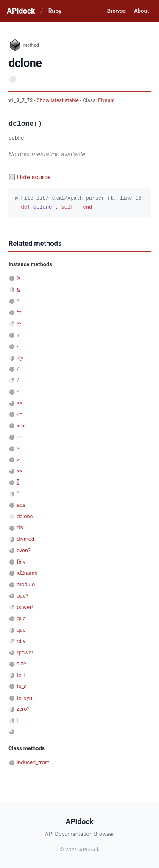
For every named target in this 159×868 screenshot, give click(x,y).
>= (20, 460)
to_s (22, 686)
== (20, 437)
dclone (25, 516)
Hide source (34, 177)
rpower (25, 652)
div (20, 527)
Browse (116, 11)
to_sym (25, 698)
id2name (27, 573)
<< (19, 403)
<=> (21, 426)
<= (19, 414)
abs (21, 505)
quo (21, 618)
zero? (23, 709)
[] (18, 482)
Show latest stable (59, 100)
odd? (22, 596)
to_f (21, 675)
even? (24, 550)
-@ (20, 357)
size (21, 664)
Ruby (55, 11)
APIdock (21, 11)
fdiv (21, 562)
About (141, 11)
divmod (25, 539)
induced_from (33, 762)
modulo (26, 584)
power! (25, 607)
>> (19, 471)
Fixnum (106, 100)
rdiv (21, 641)
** (19, 312)
